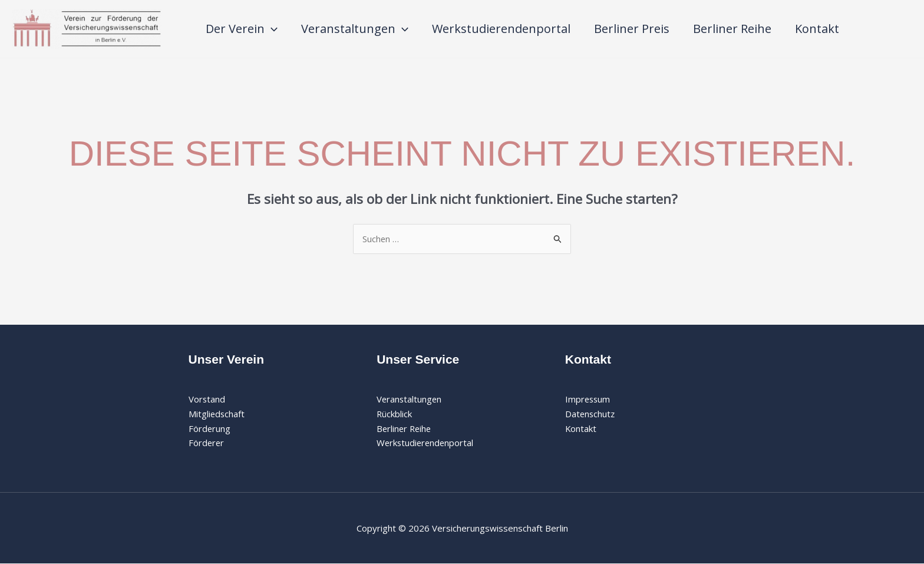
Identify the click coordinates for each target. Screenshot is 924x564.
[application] (271, 29)
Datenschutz (591, 414)
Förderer (207, 443)
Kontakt (817, 29)
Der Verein (242, 29)
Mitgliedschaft (217, 414)
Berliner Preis (632, 29)
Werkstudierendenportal (501, 29)
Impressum (588, 399)
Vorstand (207, 399)
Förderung (210, 428)
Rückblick (395, 414)
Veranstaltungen (355, 29)
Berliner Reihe (732, 29)
